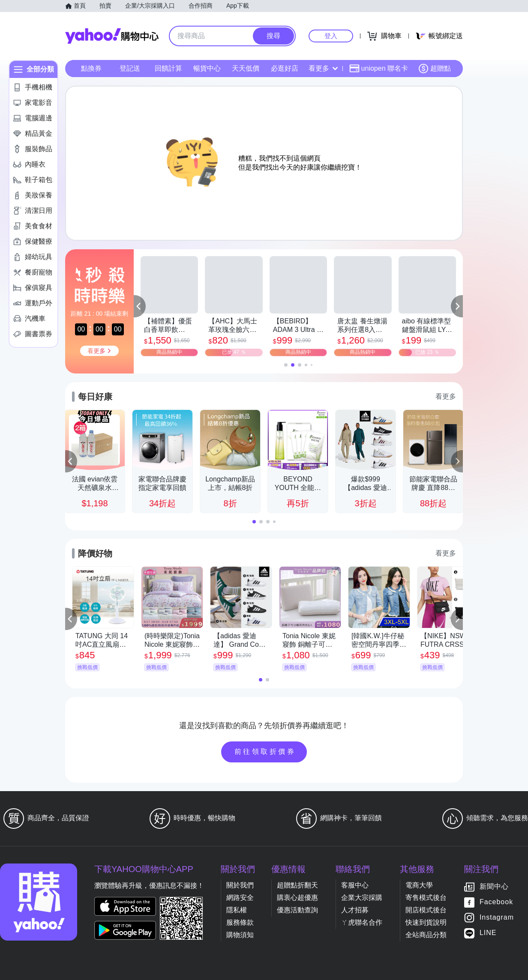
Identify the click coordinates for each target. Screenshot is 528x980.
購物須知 (240, 935)
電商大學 (419, 885)
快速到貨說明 (426, 922)
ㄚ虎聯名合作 (362, 922)
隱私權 (237, 910)
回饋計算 (168, 68)
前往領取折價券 (265, 751)
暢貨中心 (207, 68)
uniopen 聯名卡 (379, 69)
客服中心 (355, 885)
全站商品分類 (426, 935)
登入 (331, 36)
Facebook (496, 902)
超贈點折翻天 (297, 885)
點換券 (91, 68)
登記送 (130, 68)
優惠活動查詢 (297, 910)
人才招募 (355, 910)
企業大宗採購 (362, 898)
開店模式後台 (426, 910)
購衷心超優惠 (297, 898)
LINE (488, 933)
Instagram (497, 918)
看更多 (323, 68)
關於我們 (240, 885)
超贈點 (435, 69)
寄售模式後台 (426, 898)
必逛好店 (285, 68)
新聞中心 (494, 887)
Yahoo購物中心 (112, 36)
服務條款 (240, 922)
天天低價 (246, 68)
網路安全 (240, 898)
